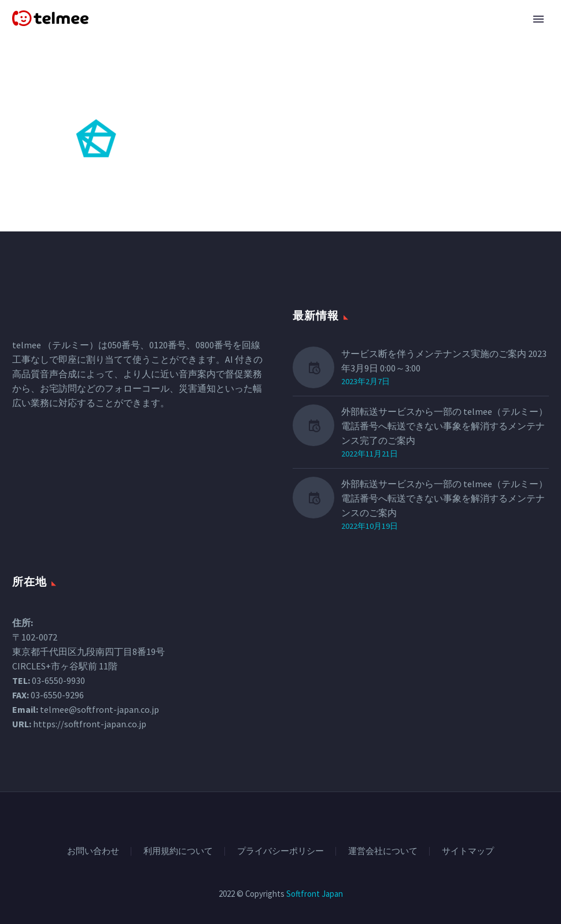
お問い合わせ (93, 851)
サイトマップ (468, 851)
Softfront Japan (315, 894)
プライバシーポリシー (280, 851)
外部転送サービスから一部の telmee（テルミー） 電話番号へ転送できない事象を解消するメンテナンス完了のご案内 (444, 426)
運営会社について (383, 851)
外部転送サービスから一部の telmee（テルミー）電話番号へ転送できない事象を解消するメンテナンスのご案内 (444, 498)
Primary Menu (538, 19)
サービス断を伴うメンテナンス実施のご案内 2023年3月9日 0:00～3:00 (444, 361)
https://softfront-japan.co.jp (90, 724)
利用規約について (178, 851)
